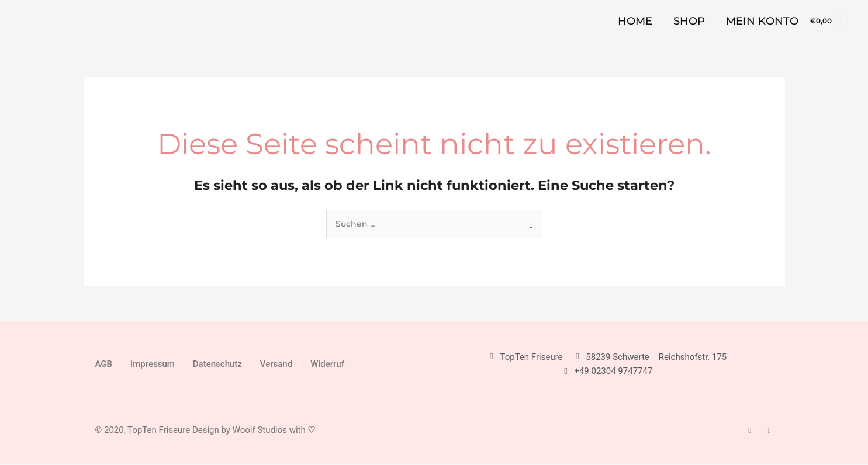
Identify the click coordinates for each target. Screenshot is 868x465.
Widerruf (327, 365)
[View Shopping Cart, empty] (828, 21)
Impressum (153, 365)
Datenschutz (217, 365)
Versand (276, 365)
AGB (104, 365)
